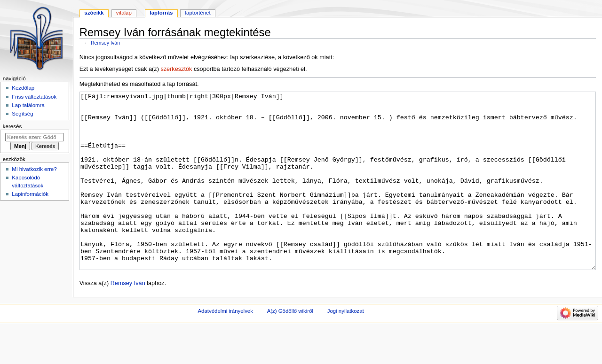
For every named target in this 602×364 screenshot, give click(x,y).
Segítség (22, 114)
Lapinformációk (30, 194)
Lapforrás (161, 13)
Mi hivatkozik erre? (34, 169)
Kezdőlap (23, 88)
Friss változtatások (34, 97)
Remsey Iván (105, 43)
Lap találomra (28, 105)
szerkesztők (176, 69)
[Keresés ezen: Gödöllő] (35, 137)
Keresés (12, 126)
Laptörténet (198, 13)
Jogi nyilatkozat (346, 346)
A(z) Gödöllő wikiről (290, 346)
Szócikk (94, 13)
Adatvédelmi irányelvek (225, 346)
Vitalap (124, 13)
